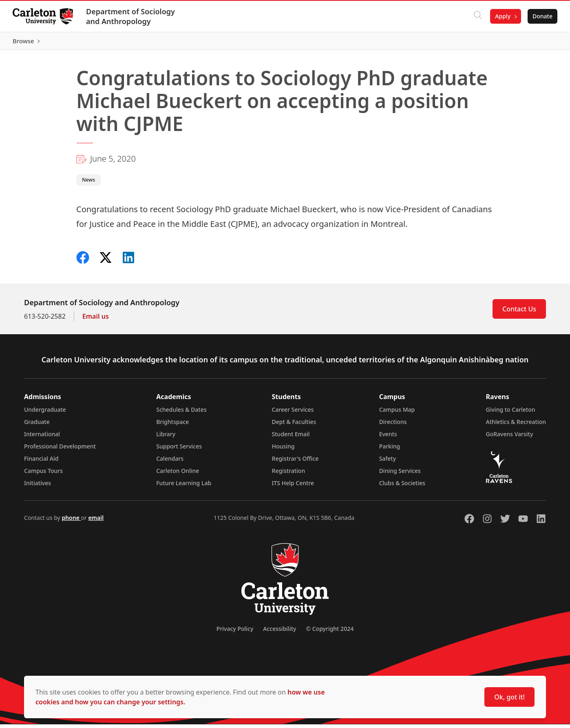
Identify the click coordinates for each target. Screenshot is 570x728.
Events (388, 438)
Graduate (37, 425)
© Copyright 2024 (330, 632)
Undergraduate (45, 413)
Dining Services (400, 474)
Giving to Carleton (511, 413)
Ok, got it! (509, 697)
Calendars (170, 462)
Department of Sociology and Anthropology (131, 16)
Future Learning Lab (184, 487)
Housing (283, 450)
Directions (393, 425)
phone (71, 521)
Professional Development (60, 450)
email (96, 521)
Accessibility (279, 632)
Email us (96, 320)
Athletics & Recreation (516, 425)
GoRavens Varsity (510, 438)
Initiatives (38, 487)
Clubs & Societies (402, 487)
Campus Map (397, 413)
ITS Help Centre (293, 487)
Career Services (293, 413)
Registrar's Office (295, 462)
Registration (289, 474)
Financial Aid (41, 462)
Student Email (291, 438)
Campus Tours (43, 474)
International (42, 438)
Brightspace (172, 425)
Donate (542, 16)
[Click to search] (477, 16)
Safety (388, 462)
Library (166, 438)
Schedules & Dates (181, 413)
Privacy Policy (235, 632)
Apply (502, 16)
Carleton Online (178, 474)
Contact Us (519, 313)
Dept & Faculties (294, 425)
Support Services (179, 450)
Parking (390, 450)
